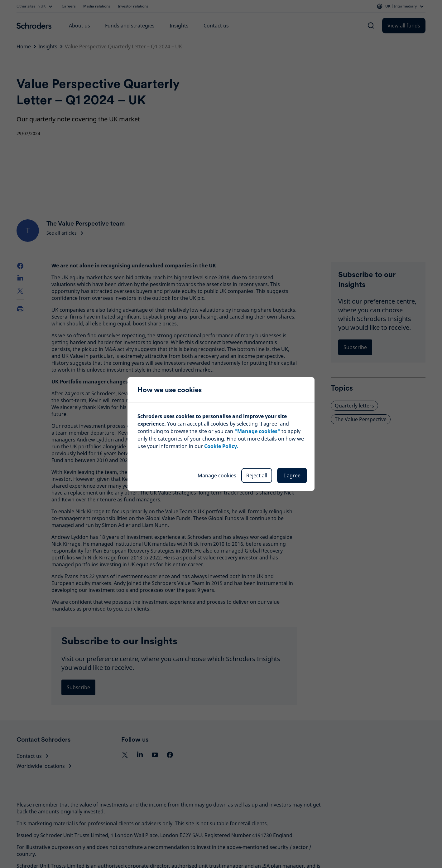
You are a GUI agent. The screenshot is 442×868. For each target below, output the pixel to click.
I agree (292, 475)
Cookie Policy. (221, 446)
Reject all (257, 475)
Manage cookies (217, 475)
